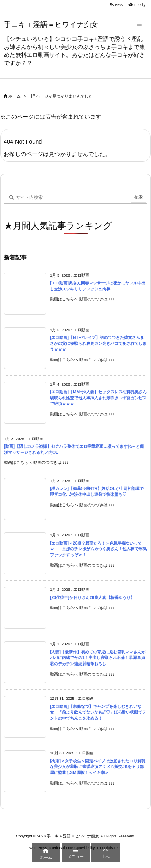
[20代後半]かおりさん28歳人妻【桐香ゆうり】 (92, 598)
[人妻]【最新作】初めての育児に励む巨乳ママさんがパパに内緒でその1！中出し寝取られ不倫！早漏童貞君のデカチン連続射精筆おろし (98, 658)
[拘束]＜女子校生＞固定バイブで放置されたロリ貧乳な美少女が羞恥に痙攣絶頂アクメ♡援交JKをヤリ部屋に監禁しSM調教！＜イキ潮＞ (98, 767)
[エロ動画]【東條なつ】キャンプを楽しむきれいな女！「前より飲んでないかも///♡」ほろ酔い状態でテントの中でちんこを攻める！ (98, 712)
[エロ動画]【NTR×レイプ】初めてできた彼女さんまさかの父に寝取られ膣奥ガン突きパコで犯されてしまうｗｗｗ (98, 343)
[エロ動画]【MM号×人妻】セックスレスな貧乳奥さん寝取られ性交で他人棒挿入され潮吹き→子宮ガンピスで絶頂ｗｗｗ (98, 398)
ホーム (14, 96)
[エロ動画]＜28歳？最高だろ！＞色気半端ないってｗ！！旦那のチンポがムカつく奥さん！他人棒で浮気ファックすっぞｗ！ (98, 549)
